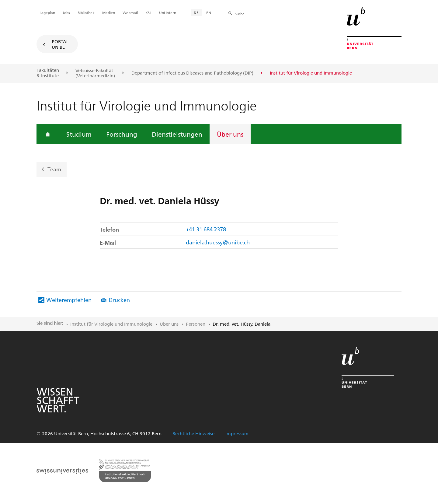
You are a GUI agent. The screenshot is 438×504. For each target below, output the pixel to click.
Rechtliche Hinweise (193, 433)
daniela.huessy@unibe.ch (218, 242)
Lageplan (47, 12)
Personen (196, 324)
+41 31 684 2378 (206, 229)
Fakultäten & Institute (48, 73)
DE (196, 12)
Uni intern (168, 12)
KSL (148, 12)
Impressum (237, 433)
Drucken (119, 300)
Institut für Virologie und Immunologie (111, 324)
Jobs (66, 12)
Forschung (122, 134)
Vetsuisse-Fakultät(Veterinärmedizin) (95, 73)
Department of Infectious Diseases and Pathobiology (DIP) (192, 73)
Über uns (230, 134)
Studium (79, 134)
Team (54, 169)
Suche (240, 14)
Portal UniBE (60, 44)
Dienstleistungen (177, 134)
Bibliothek (86, 12)
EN (209, 12)
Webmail (130, 12)
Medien (109, 12)
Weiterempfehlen (69, 300)
